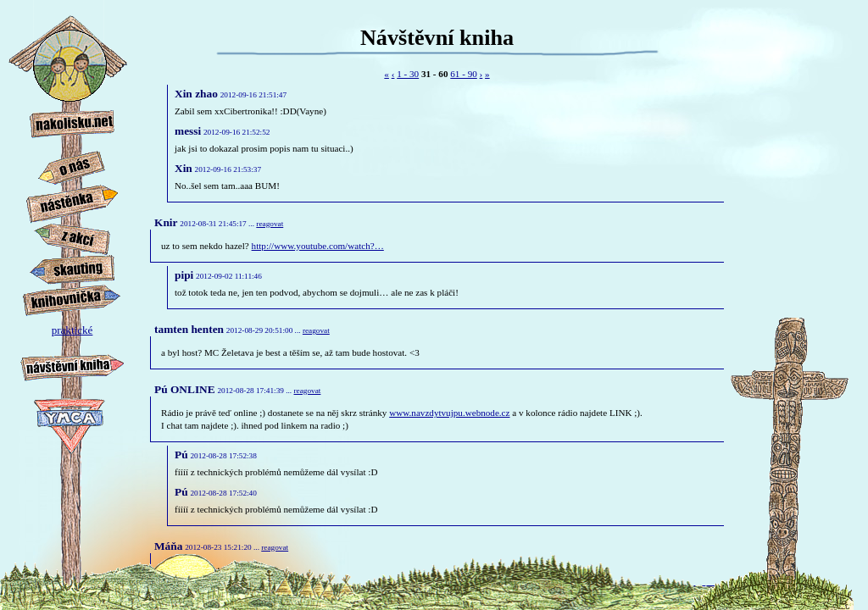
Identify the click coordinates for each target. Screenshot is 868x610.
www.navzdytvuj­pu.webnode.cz (449, 413)
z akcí (72, 239)
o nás (72, 168)
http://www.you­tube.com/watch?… (318, 246)
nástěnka (72, 204)
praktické (72, 335)
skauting (72, 270)
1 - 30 (408, 74)
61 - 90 (464, 74)
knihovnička (72, 300)
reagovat (270, 224)
